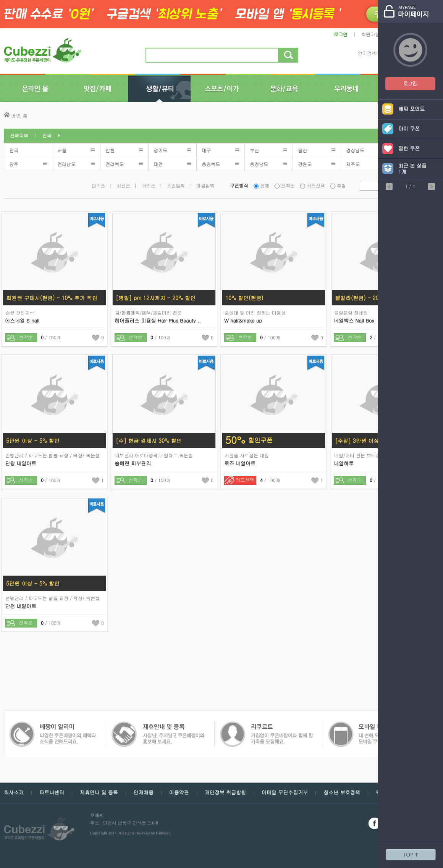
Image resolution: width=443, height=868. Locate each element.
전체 (265, 185)
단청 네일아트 (21, 463)
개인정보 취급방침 (225, 792)
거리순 (149, 185)
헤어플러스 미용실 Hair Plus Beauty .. (158, 320)
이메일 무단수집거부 (285, 792)
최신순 (124, 185)
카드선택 (316, 185)
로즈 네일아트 (240, 463)
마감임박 (205, 185)
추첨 (341, 185)
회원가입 (370, 34)
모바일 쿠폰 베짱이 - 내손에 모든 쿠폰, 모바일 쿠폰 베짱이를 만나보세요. (266, 725)
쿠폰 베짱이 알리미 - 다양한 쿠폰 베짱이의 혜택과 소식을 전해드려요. (373, 725)
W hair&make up (243, 320)
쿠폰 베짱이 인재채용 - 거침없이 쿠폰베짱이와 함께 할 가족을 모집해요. (158, 725)
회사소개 (14, 792)
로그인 (341, 34)
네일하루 (344, 463)
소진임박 (176, 185)
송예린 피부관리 (133, 463)
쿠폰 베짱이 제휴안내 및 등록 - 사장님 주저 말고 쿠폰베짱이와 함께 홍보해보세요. (53, 725)
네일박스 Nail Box (354, 320)
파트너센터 (52, 792)
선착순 (288, 185)
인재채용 (144, 792)
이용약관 (179, 792)
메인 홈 (19, 115)
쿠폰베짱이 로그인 (404, 79)
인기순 (99, 185)
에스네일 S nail (22, 320)
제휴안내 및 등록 (99, 792)
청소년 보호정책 (342, 792)
